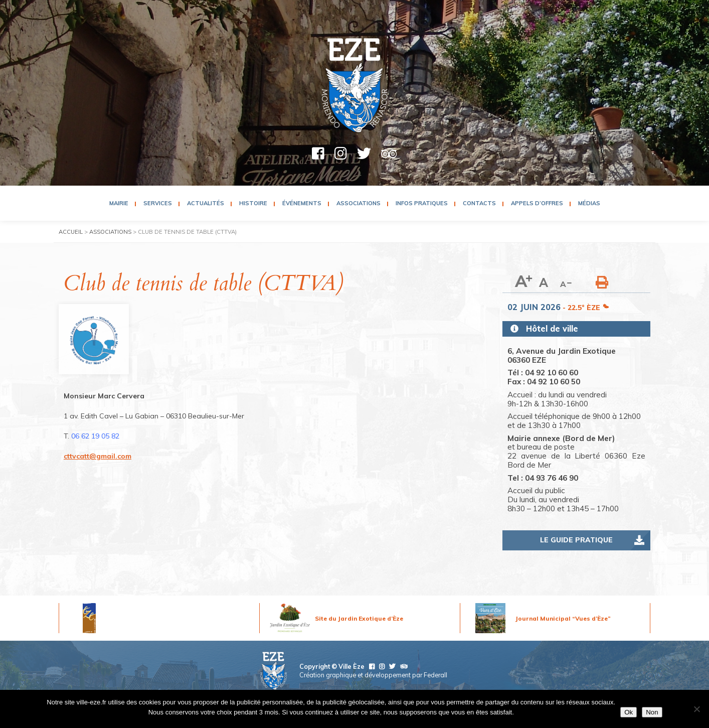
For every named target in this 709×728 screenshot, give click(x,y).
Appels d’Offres (537, 203)
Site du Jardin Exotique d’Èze (359, 618)
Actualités (206, 203)
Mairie (119, 203)
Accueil (71, 232)
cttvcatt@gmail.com (98, 456)
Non (652, 712)
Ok (629, 712)
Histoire (253, 203)
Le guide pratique (576, 540)
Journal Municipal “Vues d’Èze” (563, 618)
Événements (302, 203)
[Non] (696, 709)
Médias (589, 203)
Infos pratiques (422, 203)
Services (158, 203)
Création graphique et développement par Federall (373, 675)
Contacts (479, 203)
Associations (359, 203)
